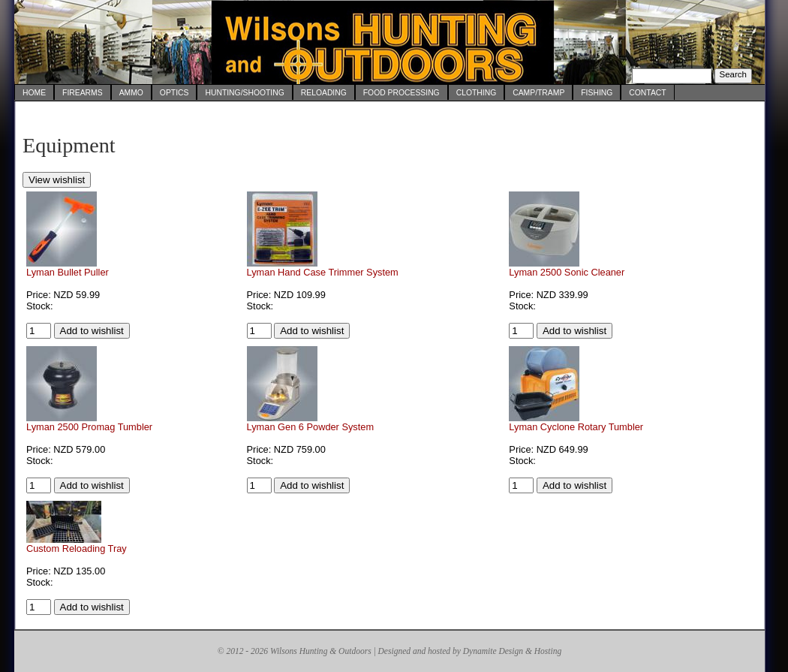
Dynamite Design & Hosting (512, 651)
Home (34, 93)
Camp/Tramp (538, 93)
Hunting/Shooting (244, 93)
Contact (647, 93)
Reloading (324, 93)
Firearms (83, 93)
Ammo (131, 93)
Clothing (477, 93)
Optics (174, 93)
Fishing (597, 93)
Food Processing (402, 93)
